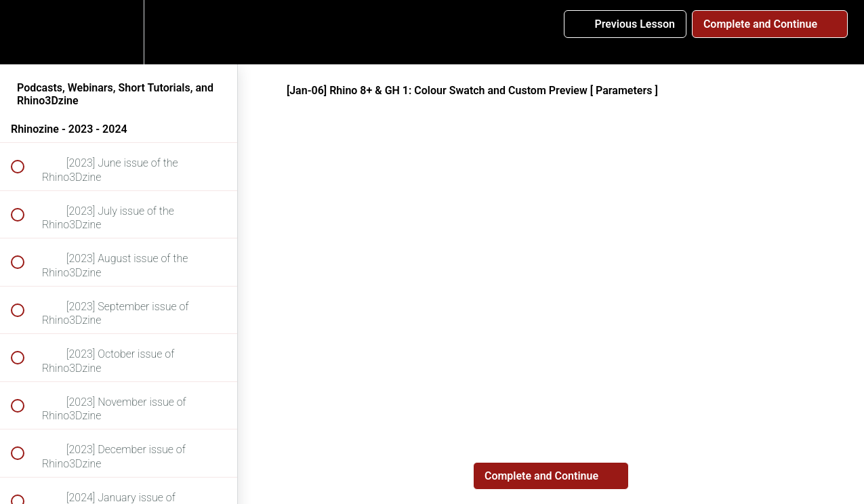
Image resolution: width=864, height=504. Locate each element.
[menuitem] (119, 32)
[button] (25, 32)
